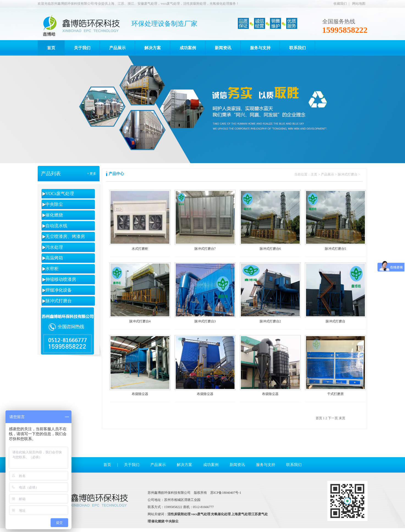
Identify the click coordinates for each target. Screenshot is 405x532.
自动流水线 (56, 226)
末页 (342, 418)
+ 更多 (92, 174)
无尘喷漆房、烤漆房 (65, 236)
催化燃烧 (54, 215)
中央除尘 (54, 204)
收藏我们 (340, 4)
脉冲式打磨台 (59, 301)
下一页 (333, 418)
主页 (314, 174)
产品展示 (327, 174)
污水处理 (54, 247)
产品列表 (51, 174)
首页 (107, 465)
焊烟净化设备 (59, 290)
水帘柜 (52, 269)
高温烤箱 (54, 258)
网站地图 (359, 4)
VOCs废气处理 (60, 194)
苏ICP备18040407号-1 (226, 493)
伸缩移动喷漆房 (61, 279)
